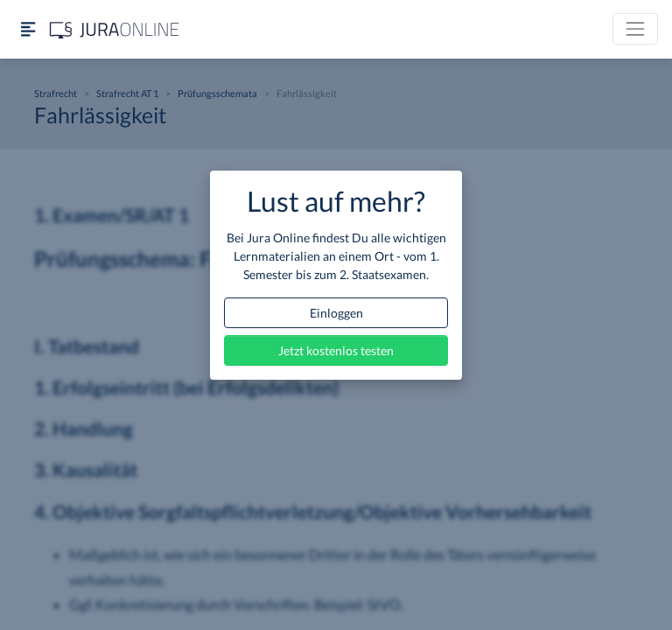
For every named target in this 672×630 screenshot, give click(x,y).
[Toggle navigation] (635, 29)
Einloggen (336, 313)
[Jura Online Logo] (115, 29)
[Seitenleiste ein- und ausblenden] (28, 29)
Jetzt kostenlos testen (336, 350)
